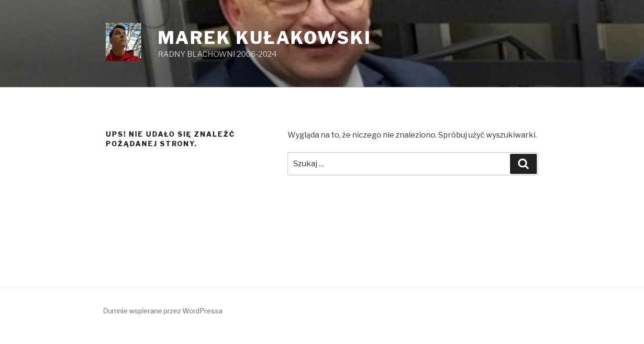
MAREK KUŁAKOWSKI (265, 38)
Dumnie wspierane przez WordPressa (163, 311)
